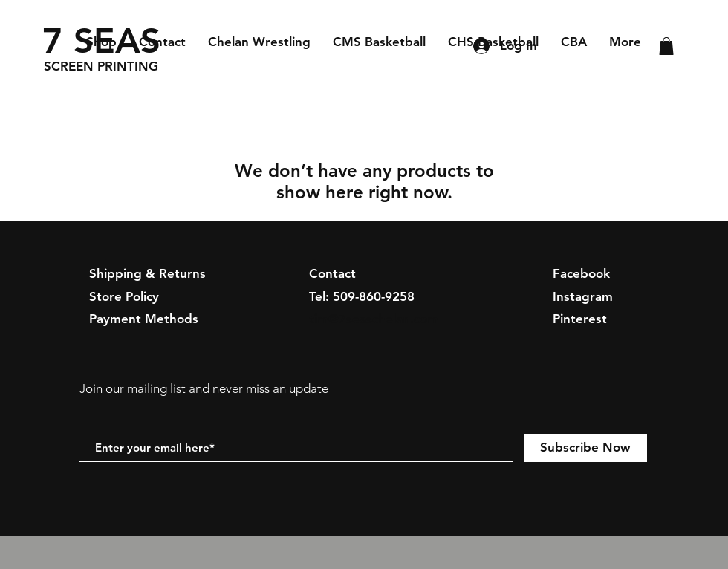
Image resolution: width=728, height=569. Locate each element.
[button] (666, 46)
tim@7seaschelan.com (374, 319)
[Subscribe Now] (585, 448)
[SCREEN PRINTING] (113, 66)
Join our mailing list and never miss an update (204, 388)
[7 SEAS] (104, 40)
